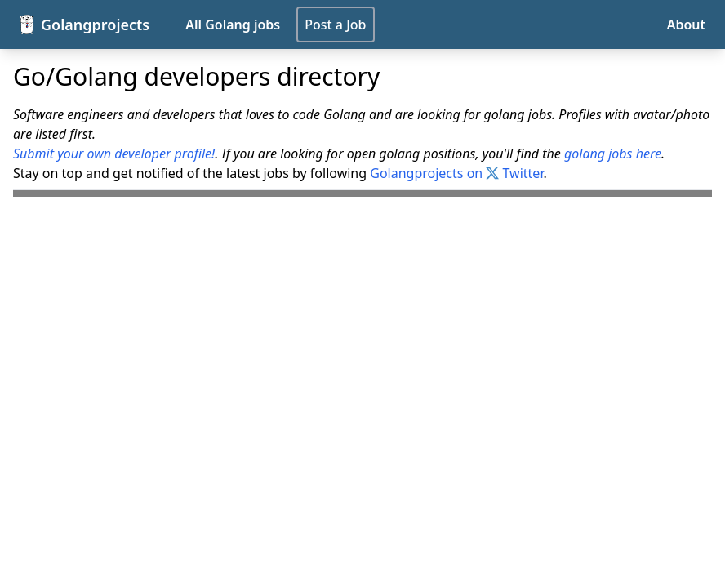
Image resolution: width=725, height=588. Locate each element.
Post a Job (335, 24)
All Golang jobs (233, 24)
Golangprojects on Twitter (456, 173)
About (686, 24)
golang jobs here (613, 154)
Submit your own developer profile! (114, 154)
